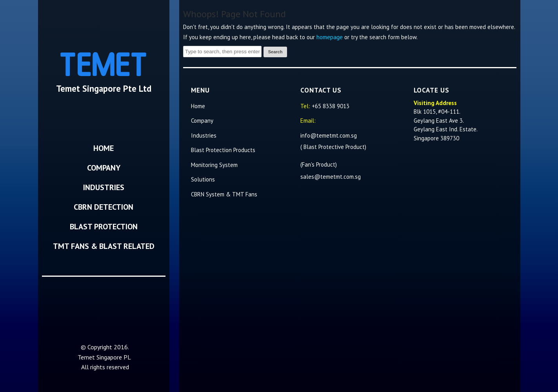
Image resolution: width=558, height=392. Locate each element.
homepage (330, 37)
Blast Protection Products (223, 150)
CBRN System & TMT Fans (224, 194)
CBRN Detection (104, 207)
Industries (104, 187)
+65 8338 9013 (331, 106)
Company (104, 168)
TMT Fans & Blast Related (104, 246)
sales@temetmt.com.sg (331, 177)
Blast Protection (104, 227)
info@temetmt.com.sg (329, 135)
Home (104, 148)
